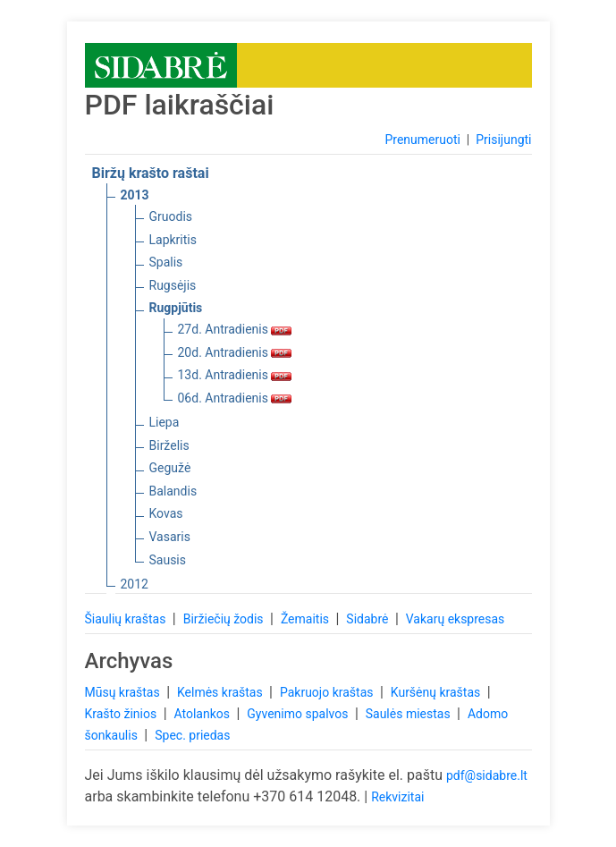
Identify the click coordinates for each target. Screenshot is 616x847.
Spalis (166, 262)
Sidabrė (369, 619)
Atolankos (203, 714)
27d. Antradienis (235, 329)
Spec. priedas (192, 735)
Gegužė (170, 468)
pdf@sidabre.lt (487, 775)
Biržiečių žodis (225, 619)
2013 (135, 195)
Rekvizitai (397, 797)
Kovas (166, 513)
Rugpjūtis (176, 308)
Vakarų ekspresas (456, 619)
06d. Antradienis (235, 398)
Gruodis (171, 216)
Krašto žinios (122, 714)
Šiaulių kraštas (127, 619)
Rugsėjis (173, 285)
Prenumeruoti (422, 140)
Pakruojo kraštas (328, 692)
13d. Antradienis (235, 375)
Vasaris (170, 537)
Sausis (168, 560)
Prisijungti (503, 140)
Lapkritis (173, 240)
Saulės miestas (409, 714)
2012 (135, 584)
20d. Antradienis (235, 352)
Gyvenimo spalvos (299, 714)
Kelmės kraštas (221, 692)
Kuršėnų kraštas (437, 692)
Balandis (173, 491)
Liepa (165, 422)
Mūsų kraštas (124, 692)
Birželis (169, 445)
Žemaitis (307, 619)
